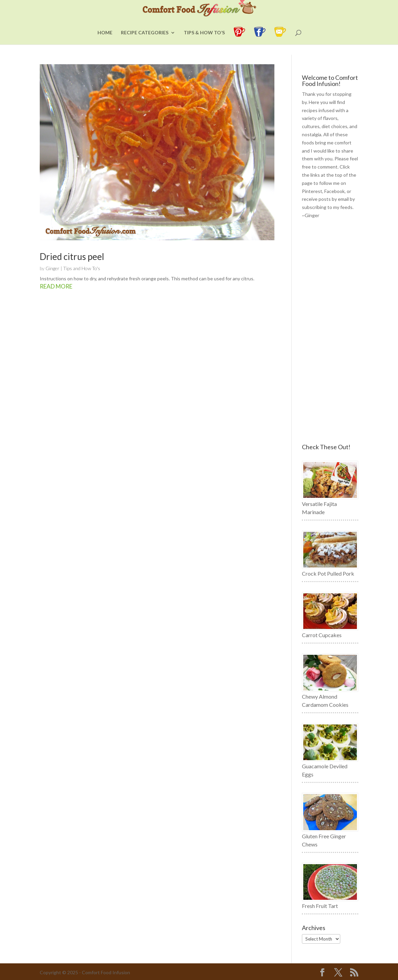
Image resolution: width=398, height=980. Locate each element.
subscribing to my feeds (327, 207)
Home (105, 43)
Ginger (52, 268)
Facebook (334, 191)
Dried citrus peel (72, 257)
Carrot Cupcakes (322, 635)
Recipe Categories (145, 43)
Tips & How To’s (204, 43)
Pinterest (312, 191)
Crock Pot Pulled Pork (328, 573)
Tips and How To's (82, 268)
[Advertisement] (330, 332)
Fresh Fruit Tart (320, 906)
